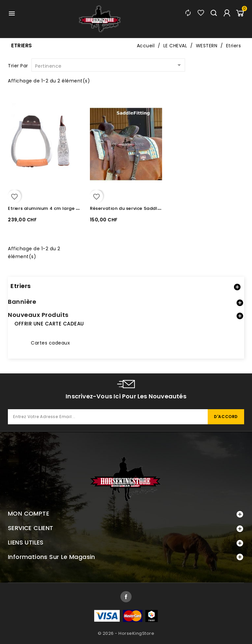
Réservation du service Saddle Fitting (133, 208)
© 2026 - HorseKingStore (126, 633)
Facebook (126, 597)
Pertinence (109, 66)
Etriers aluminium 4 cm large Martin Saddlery (61, 208)
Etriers (21, 286)
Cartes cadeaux (50, 343)
